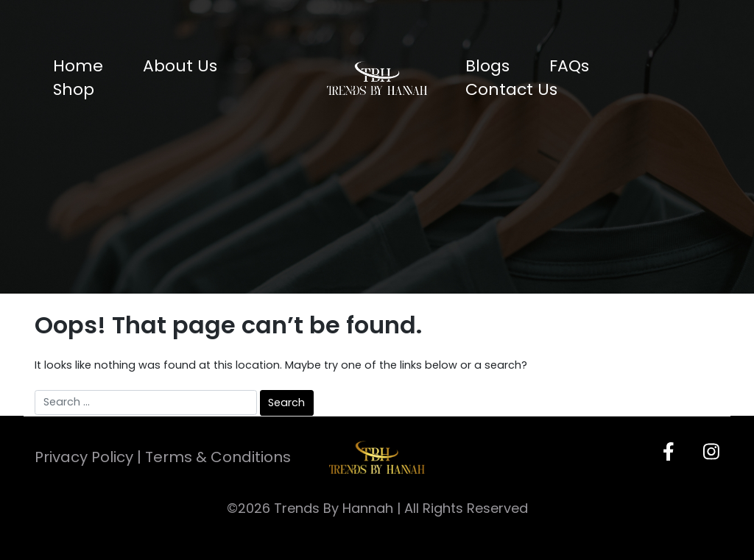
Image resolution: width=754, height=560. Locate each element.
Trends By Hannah (334, 508)
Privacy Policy (84, 457)
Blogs (487, 66)
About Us (180, 66)
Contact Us (511, 89)
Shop (74, 89)
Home (78, 66)
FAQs (569, 66)
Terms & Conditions (218, 457)
